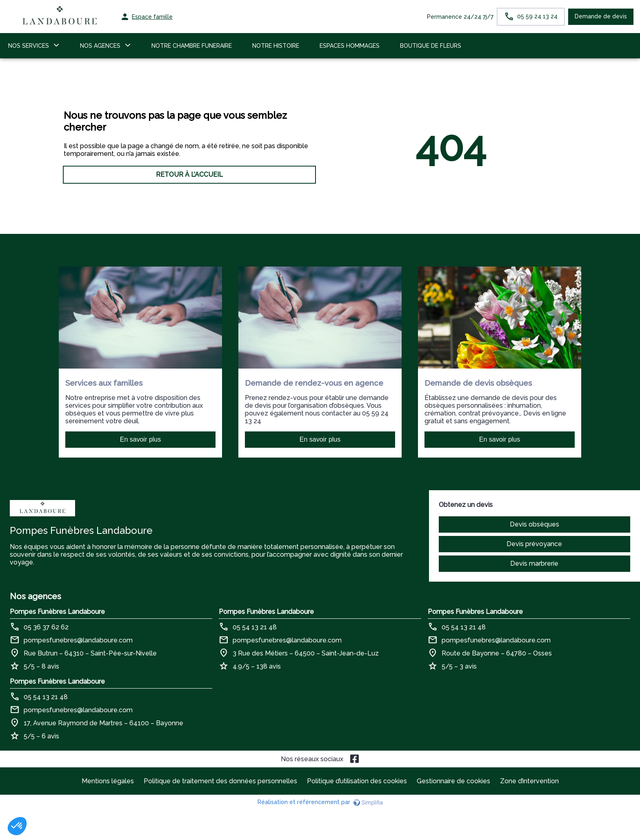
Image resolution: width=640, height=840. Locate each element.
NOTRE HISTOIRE (276, 46)
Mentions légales (108, 781)
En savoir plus (141, 439)
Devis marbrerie (534, 563)
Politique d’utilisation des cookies (357, 781)
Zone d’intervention (529, 781)
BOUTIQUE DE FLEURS (431, 46)
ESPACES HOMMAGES (350, 46)
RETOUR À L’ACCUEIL (189, 174)
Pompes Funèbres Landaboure (57, 612)
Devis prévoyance (534, 544)
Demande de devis (601, 16)
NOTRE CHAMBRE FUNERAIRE (192, 46)
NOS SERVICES (29, 46)
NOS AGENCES (100, 46)
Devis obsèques (534, 524)
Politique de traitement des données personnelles (220, 781)
